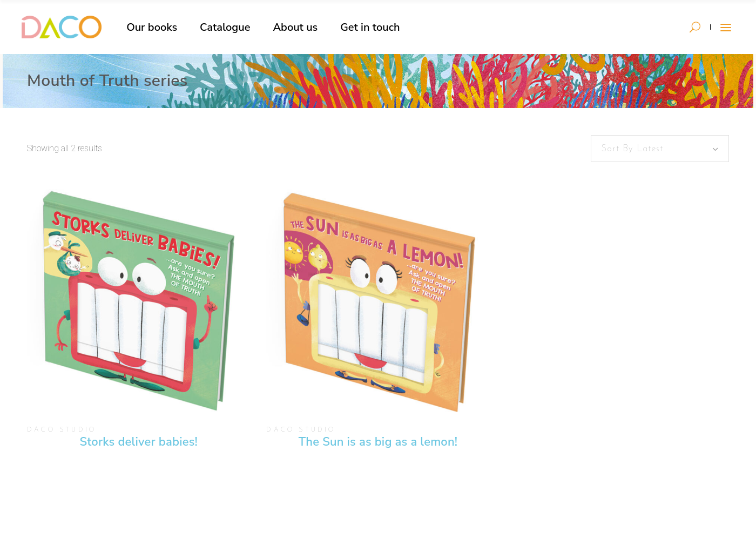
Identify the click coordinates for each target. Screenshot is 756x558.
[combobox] (660, 149)
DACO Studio (62, 430)
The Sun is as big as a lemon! (378, 442)
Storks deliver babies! (139, 442)
